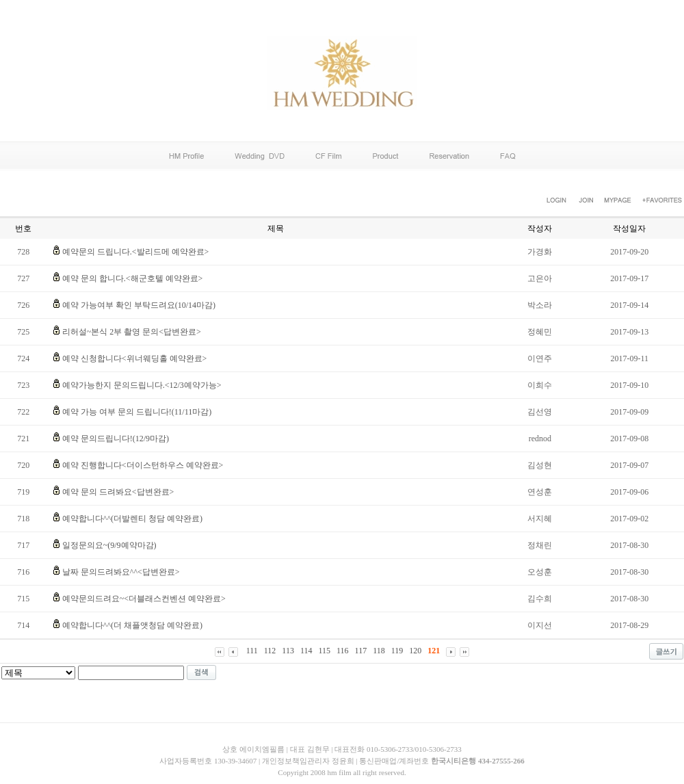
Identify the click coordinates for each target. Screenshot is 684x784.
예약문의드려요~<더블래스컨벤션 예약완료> (144, 599)
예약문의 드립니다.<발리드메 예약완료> (136, 252)
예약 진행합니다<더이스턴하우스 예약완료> (143, 465)
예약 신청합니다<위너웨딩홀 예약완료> (135, 358)
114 (306, 651)
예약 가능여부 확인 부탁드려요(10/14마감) (139, 305)
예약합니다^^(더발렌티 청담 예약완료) (132, 519)
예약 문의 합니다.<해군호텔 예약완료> (133, 278)
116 (343, 651)
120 (415, 651)
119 (397, 651)
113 (288, 651)
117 (361, 651)
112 (270, 651)
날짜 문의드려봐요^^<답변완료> (121, 572)
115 (324, 651)
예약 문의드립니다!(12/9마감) (116, 439)
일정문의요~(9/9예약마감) (109, 545)
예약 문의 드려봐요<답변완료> (118, 492)
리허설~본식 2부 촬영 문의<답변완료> (132, 332)
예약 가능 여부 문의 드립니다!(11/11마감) (137, 412)
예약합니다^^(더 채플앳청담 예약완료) (132, 625)
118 (379, 651)
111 (252, 651)
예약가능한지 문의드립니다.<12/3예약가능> (142, 385)
